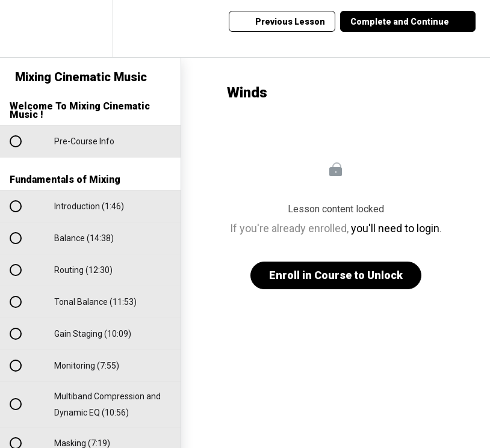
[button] (22, 29)
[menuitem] (90, 29)
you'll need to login (395, 228)
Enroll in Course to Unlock (336, 275)
